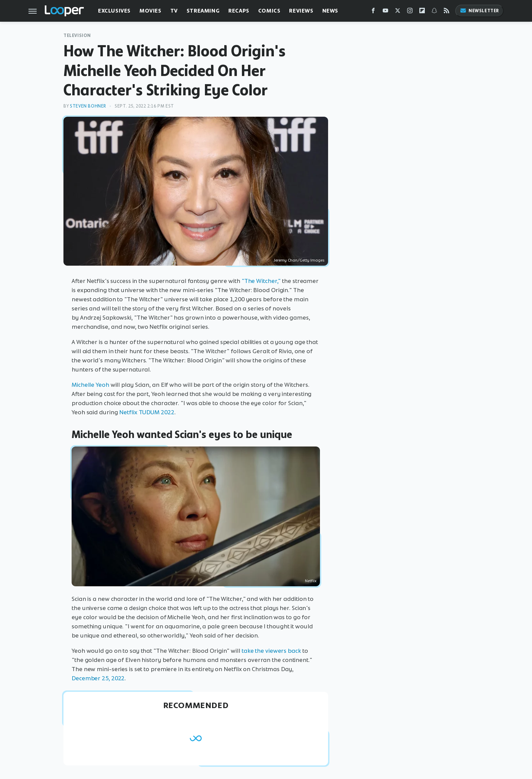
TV (174, 11)
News (330, 11)
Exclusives (114, 11)
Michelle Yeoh (90, 385)
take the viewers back (271, 651)
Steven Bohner (88, 106)
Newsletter (479, 11)
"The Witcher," (261, 281)
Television (77, 35)
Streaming (203, 11)
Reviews (301, 11)
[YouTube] (385, 12)
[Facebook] (373, 12)
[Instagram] (410, 12)
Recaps (239, 11)
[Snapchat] (434, 12)
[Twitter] (398, 12)
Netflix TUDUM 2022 (147, 412)
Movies (150, 11)
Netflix (311, 581)
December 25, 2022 (98, 678)
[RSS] (446, 12)
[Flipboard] (422, 12)
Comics (269, 11)
